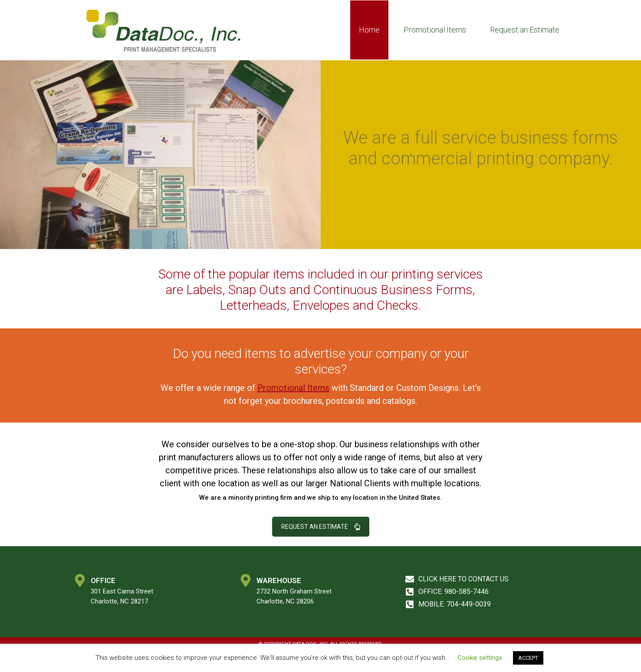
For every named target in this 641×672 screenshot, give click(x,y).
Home (369, 30)
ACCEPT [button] (528, 658)
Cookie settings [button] (480, 658)
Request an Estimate (525, 30)
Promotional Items (435, 30)
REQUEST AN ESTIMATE (321, 527)
